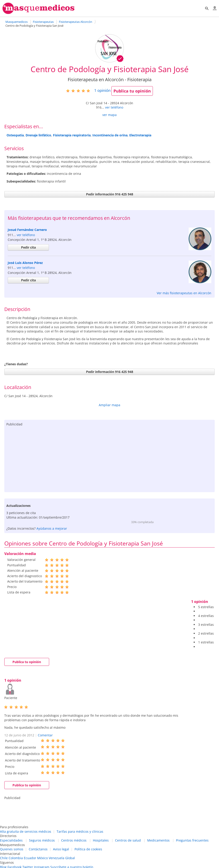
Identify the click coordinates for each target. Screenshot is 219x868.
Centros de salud (128, 840)
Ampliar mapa (109, 405)
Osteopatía (15, 135)
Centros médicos (74, 840)
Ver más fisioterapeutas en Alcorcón (184, 293)
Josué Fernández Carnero (27, 230)
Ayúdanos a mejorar (52, 528)
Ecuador (30, 858)
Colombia (16, 858)
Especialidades (11, 840)
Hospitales (101, 840)
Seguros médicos (42, 840)
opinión (102, 90)
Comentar (45, 735)
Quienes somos (12, 849)
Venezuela (57, 858)
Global (70, 858)
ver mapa (109, 115)
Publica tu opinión (132, 91)
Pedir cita (28, 247)
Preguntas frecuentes (192, 840)
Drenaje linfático (38, 135)
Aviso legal (61, 849)
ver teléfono (114, 107)
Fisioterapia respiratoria (72, 135)
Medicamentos (158, 840)
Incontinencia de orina (110, 135)
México (42, 858)
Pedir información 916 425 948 (110, 194)
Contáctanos (38, 849)
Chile (4, 858)
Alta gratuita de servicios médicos (26, 831)
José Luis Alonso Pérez (25, 263)
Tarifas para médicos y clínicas (80, 831)
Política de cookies (88, 849)
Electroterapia (140, 135)
